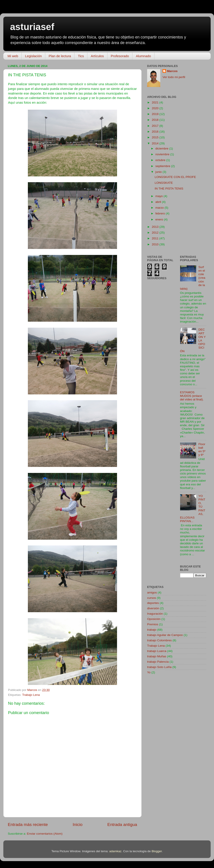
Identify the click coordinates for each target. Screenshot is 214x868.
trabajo (152, 630)
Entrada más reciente (28, 825)
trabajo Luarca (157, 651)
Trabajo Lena (31, 695)
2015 (156, 137)
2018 (156, 120)
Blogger (157, 851)
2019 (156, 114)
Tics (81, 56)
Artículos (97, 56)
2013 (156, 227)
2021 (156, 102)
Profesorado (120, 56)
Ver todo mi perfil (174, 77)
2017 (156, 126)
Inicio (78, 825)
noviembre (163, 154)
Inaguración (155, 614)
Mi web (13, 56)
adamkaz (115, 851)
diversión (153, 608)
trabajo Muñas (157, 656)
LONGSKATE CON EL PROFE (175, 177)
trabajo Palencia (158, 662)
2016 (156, 132)
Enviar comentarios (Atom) (45, 834)
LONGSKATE (164, 183)
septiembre (163, 166)
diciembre (162, 148)
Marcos (172, 71)
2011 (156, 238)
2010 (156, 244)
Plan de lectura (60, 56)
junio (159, 172)
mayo (159, 196)
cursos (152, 598)
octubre (161, 160)
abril (159, 202)
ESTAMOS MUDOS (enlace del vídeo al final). (192, 396)
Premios (153, 624)
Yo (149, 672)
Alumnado (143, 56)
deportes (153, 603)
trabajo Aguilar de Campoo (165, 635)
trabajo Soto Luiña (159, 667)
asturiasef (32, 27)
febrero (161, 213)
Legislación (33, 56)
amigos (152, 592)
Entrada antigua (122, 825)
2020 (156, 108)
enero (160, 219)
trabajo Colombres (159, 640)
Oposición (154, 619)
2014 (156, 143)
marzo (160, 208)
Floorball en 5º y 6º (202, 450)
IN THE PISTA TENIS (169, 189)
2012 (156, 233)
